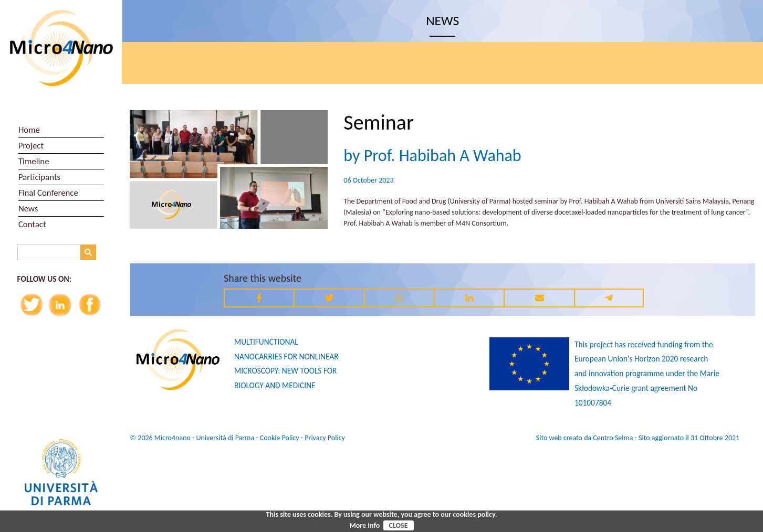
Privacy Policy (325, 438)
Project (31, 146)
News (28, 209)
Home (29, 130)
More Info (364, 525)
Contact (32, 224)
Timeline (34, 161)
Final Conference (48, 193)
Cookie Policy (280, 438)
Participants (39, 177)
